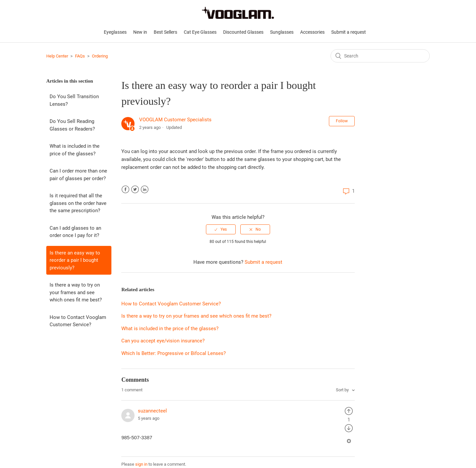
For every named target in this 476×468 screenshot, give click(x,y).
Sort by (343, 390)
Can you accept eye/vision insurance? (163, 341)
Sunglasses (282, 32)
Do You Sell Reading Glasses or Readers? (72, 125)
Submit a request (349, 32)
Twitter (135, 190)
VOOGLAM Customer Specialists (175, 120)
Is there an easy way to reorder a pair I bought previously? (75, 260)
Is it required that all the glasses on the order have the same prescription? (78, 203)
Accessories (312, 32)
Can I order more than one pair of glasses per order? (78, 175)
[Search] (380, 56)
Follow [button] (342, 121)
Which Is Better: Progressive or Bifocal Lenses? (174, 353)
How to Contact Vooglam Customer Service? (78, 321)
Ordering (100, 56)
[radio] (221, 229)
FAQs (80, 56)
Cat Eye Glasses (200, 32)
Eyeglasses (115, 32)
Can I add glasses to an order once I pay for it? (75, 232)
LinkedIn (145, 190)
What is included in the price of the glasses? (75, 150)
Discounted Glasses (243, 32)
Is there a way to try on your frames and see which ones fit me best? (76, 292)
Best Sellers (165, 32)
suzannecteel (152, 411)
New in (140, 32)
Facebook (125, 190)
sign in (141, 464)
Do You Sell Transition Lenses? (74, 100)
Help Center (57, 56)
